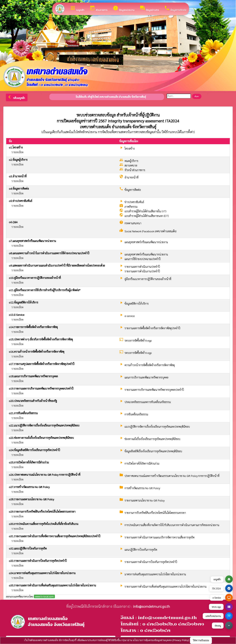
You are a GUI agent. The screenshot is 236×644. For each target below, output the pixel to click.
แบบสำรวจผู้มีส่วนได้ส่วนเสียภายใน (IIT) (145, 211)
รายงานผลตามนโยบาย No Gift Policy (145, 500)
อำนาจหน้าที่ (132, 177)
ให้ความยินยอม (201, 640)
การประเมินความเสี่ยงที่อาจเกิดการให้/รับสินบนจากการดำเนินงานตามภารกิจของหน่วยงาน (172, 525)
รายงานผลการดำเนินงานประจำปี (142, 267)
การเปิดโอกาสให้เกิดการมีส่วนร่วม (142, 463)
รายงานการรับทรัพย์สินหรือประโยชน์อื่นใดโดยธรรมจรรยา (155, 513)
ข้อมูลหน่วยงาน (124, 9)
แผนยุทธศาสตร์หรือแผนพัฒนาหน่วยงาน (146, 242)
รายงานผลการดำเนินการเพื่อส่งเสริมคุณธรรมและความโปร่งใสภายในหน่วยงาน (166, 587)
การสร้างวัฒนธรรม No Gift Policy (142, 488)
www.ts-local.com (44, 596)
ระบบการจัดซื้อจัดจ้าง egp (138, 340)
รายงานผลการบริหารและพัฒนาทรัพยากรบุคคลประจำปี (154, 390)
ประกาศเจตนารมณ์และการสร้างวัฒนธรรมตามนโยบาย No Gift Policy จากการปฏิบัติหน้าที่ (172, 476)
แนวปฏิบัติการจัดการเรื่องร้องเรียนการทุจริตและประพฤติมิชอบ (157, 427)
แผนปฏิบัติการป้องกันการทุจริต (141, 550)
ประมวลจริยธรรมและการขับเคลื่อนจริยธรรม (148, 402)
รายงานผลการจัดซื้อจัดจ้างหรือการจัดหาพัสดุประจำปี (152, 328)
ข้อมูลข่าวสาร (149, 9)
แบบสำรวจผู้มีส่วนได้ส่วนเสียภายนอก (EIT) (147, 216)
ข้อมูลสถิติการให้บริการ (137, 304)
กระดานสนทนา (133, 223)
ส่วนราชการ (98, 9)
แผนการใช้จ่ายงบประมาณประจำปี (143, 259)
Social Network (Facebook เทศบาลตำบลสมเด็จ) (151, 231)
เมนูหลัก (77, 9)
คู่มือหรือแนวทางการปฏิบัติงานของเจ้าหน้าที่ (148, 279)
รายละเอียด (17, 152)
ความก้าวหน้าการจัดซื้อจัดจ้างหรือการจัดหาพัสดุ (150, 365)
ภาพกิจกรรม (131, 207)
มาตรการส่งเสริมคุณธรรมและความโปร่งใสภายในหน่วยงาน (155, 574)
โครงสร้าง (130, 149)
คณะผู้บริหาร (131, 161)
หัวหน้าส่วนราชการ (135, 170)
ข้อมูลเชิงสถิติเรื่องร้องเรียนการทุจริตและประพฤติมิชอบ (153, 451)
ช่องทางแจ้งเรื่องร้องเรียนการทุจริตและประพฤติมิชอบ (152, 439)
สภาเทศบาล (131, 165)
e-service (130, 316)
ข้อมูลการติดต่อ (175, 9)
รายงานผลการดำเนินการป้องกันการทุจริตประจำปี (151, 562)
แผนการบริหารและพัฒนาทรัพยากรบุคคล (146, 377)
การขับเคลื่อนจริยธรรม (136, 414)
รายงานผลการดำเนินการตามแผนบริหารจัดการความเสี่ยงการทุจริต (160, 537)
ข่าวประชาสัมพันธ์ (134, 202)
